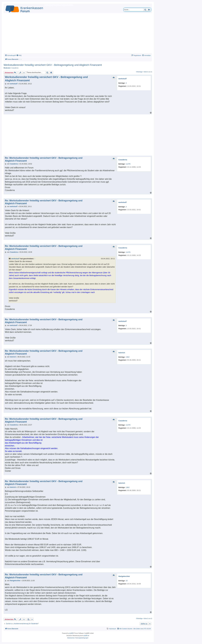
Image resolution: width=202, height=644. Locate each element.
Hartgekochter (124, 576)
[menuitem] (19, 55)
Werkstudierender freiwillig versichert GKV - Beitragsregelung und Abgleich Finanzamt (53, 65)
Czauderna (15, 68)
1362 (127, 357)
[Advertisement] (78, 34)
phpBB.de (86, 636)
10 (127, 581)
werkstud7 (123, 79)
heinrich (122, 353)
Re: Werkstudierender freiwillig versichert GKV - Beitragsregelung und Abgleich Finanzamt (44, 159)
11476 (128, 164)
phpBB (71, 633)
